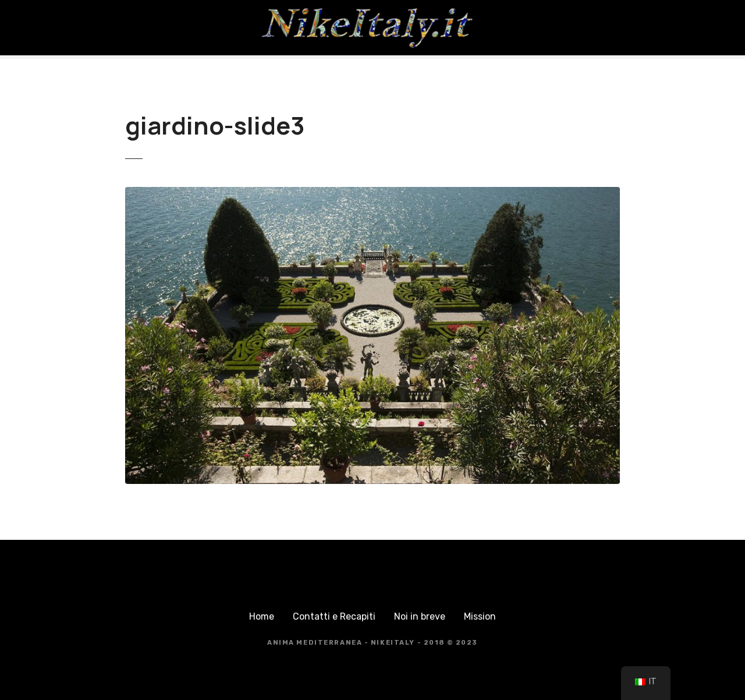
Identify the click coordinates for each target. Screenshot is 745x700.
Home (262, 616)
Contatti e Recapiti (334, 616)
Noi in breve (420, 616)
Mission (480, 616)
